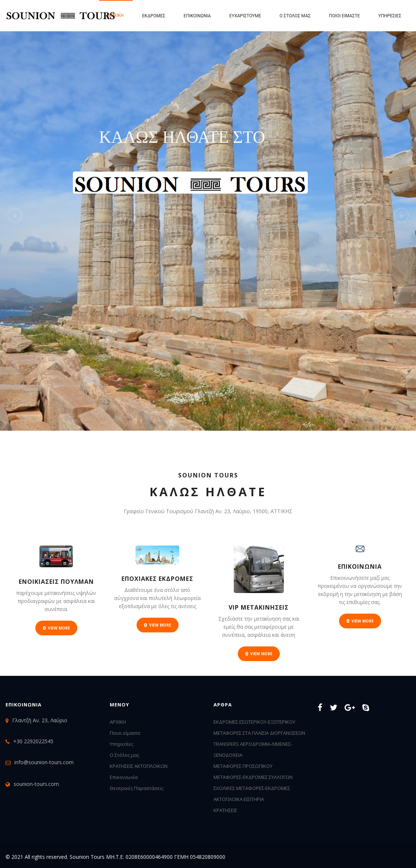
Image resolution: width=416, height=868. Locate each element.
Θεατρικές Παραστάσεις (137, 788)
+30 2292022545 (33, 741)
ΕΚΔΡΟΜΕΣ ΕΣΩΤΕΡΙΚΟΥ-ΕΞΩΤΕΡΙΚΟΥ (254, 722)
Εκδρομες (154, 16)
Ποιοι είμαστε (345, 16)
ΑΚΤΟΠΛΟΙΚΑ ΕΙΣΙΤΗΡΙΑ (239, 799)
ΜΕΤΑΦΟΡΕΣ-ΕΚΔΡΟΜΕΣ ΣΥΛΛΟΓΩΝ (253, 777)
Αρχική (116, 15)
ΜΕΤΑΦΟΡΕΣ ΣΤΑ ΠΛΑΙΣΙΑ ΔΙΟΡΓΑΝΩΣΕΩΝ (259, 733)
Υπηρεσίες (390, 16)
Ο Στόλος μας (295, 16)
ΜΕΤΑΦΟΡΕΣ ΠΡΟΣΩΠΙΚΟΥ (243, 766)
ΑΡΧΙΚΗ (118, 722)
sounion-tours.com (36, 784)
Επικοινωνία (197, 16)
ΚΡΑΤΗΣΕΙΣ (225, 810)
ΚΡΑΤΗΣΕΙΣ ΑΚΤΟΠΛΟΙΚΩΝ (139, 766)
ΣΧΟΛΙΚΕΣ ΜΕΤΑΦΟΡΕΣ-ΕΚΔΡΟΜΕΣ (252, 788)
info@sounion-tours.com (44, 762)
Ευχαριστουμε (245, 16)
